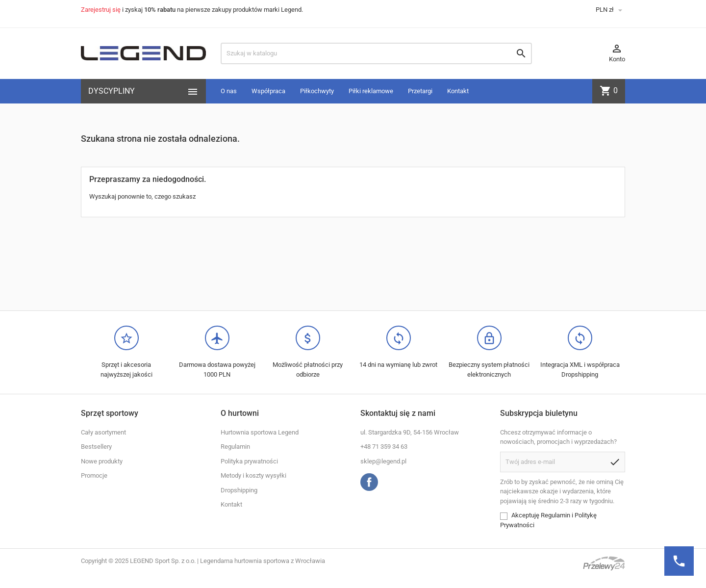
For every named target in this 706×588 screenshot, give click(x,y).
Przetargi (420, 91)
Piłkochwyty (317, 91)
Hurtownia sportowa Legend (260, 432)
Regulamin (235, 447)
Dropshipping (239, 490)
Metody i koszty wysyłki (253, 475)
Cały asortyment (103, 432)
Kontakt (458, 91)
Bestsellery (96, 447)
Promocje (94, 475)
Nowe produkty (102, 461)
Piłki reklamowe (371, 91)
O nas (229, 91)
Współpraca (268, 91)
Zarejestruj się (101, 10)
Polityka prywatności (249, 461)
